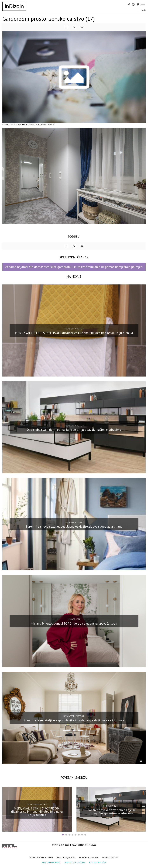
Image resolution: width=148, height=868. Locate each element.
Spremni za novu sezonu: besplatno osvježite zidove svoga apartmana (74, 526)
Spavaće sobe (74, 619)
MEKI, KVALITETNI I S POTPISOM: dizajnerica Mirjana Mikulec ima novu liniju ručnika (74, 333)
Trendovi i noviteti (74, 329)
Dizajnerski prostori (74, 716)
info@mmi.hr (69, 858)
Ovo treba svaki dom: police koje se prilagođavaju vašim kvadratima (74, 430)
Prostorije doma (74, 523)
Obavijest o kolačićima (75, 862)
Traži (143, 10)
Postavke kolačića (98, 862)
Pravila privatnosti (51, 862)
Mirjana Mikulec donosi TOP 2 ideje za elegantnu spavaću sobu (74, 623)
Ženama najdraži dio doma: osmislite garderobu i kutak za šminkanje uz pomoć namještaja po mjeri (74, 267)
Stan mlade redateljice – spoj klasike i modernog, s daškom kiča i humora (74, 720)
